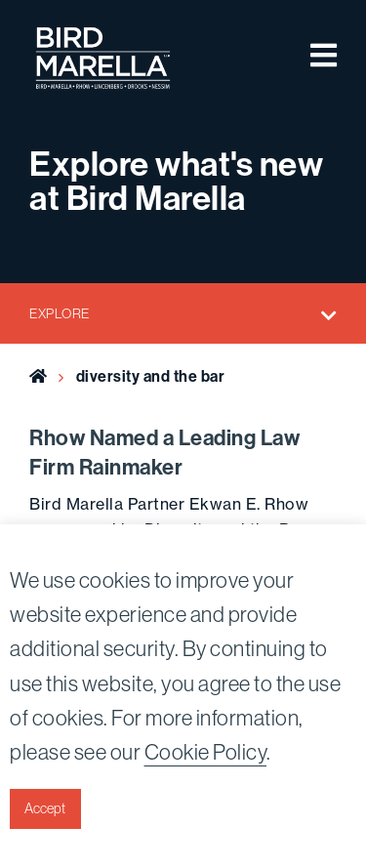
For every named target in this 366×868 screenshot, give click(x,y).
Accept (45, 808)
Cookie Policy (206, 752)
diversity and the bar (151, 376)
